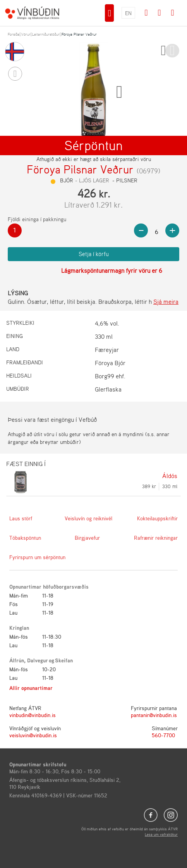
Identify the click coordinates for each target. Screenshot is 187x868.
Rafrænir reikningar (156, 538)
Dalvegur (38, 660)
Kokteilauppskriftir (157, 518)
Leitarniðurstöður (46, 34)
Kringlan (19, 628)
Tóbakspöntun (25, 538)
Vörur (26, 34)
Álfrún (17, 660)
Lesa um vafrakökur (161, 834)
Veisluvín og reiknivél (88, 518)
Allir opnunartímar (31, 688)
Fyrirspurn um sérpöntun (37, 557)
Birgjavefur (87, 538)
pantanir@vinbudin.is (154, 715)
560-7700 (163, 735)
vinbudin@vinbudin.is (33, 715)
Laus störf (21, 518)
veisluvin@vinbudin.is (33, 735)
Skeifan (64, 660)
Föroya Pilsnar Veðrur (79, 34)
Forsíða (14, 34)
